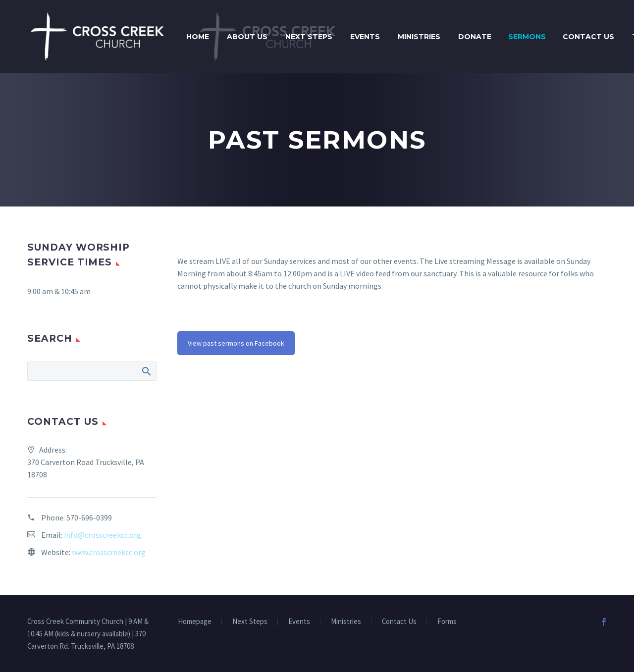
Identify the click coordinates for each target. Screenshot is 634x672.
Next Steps (309, 37)
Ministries (419, 37)
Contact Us (588, 37)
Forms (447, 622)
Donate (475, 37)
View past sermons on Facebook (236, 343)
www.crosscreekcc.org (109, 552)
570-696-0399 (89, 517)
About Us (247, 37)
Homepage (195, 622)
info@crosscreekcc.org (103, 535)
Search (146, 371)
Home (198, 37)
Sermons (527, 37)
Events (365, 37)
